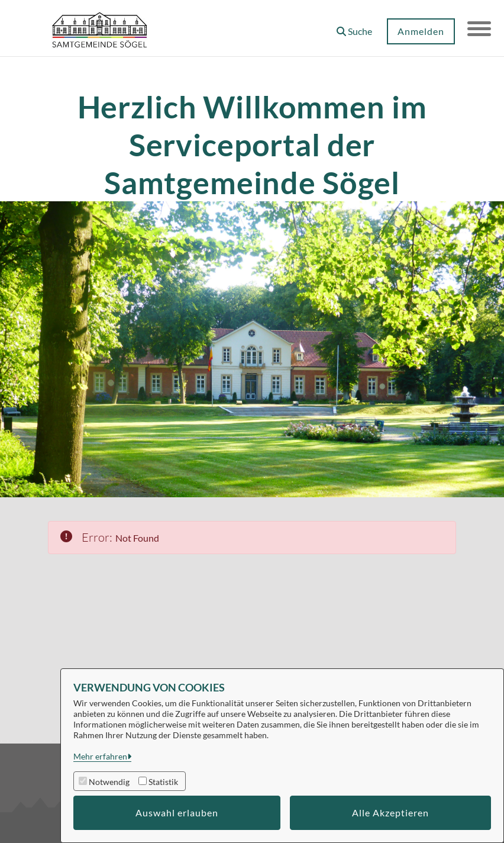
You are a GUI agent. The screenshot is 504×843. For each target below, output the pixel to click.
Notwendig (109, 782)
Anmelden (421, 31)
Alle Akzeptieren (390, 813)
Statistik (163, 782)
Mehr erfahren (100, 756)
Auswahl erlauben (177, 813)
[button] (354, 27)
